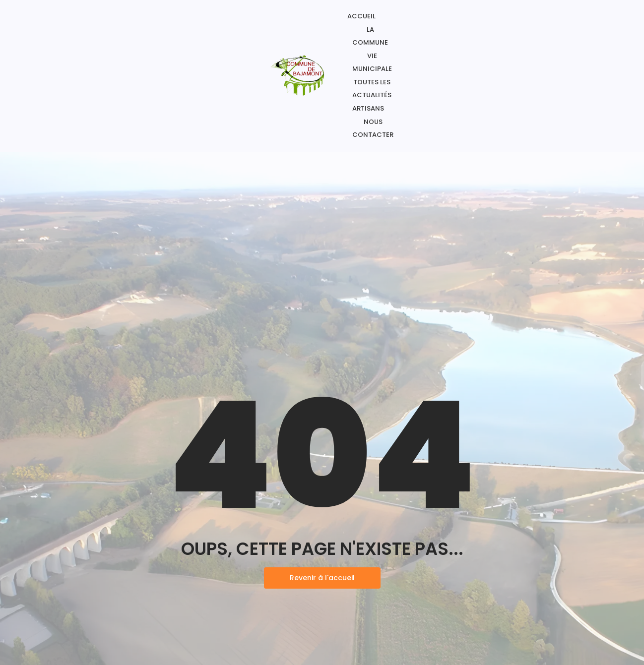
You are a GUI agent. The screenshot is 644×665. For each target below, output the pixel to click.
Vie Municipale (372, 62)
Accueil (361, 16)
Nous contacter (373, 128)
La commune (370, 36)
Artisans (368, 108)
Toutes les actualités (372, 89)
